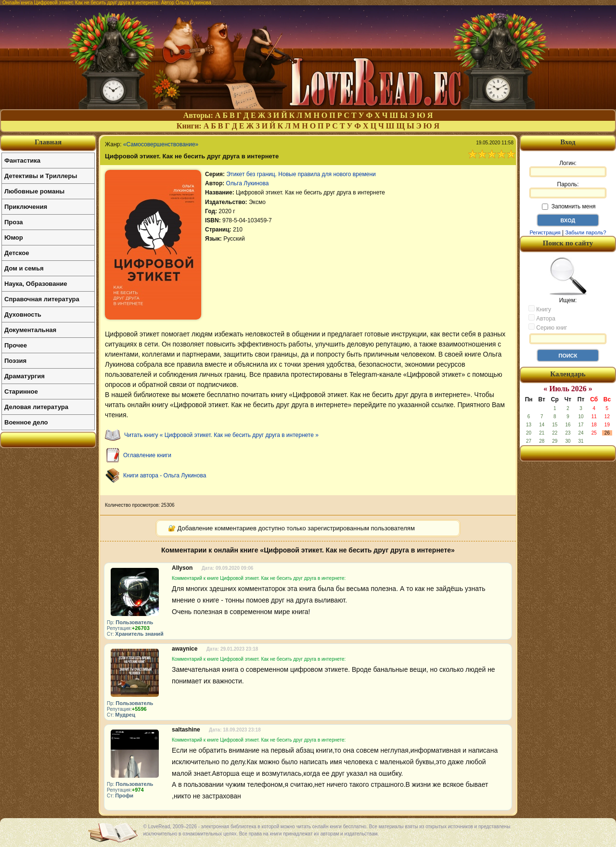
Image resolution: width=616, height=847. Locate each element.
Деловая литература (36, 407)
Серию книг (548, 327)
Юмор (14, 237)
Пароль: (568, 190)
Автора (542, 318)
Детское (17, 253)
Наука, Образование (36, 284)
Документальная (30, 330)
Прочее (16, 345)
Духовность (23, 314)
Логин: (568, 168)
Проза (14, 222)
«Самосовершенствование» (161, 144)
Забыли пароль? (586, 232)
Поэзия (15, 361)
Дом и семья (24, 268)
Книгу (540, 309)
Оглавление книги (147, 455)
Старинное (21, 391)
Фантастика (22, 160)
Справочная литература (42, 299)
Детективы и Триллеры (41, 176)
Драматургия (25, 376)
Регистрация (545, 232)
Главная (48, 142)
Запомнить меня (569, 206)
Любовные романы (34, 191)
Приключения (26, 207)
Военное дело (26, 422)
